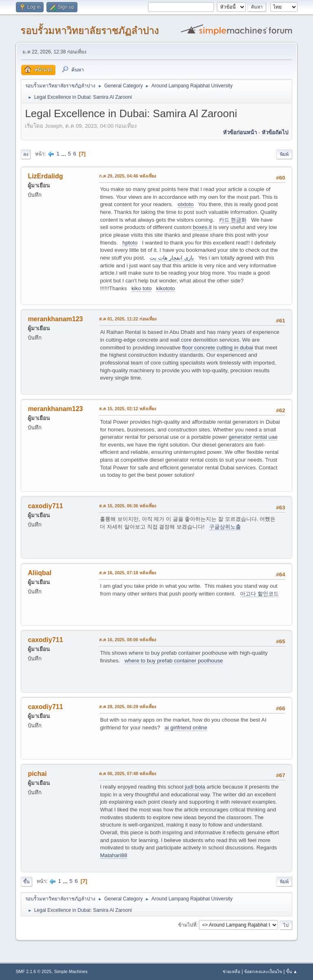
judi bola (195, 787)
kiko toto (141, 288)
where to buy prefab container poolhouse (174, 661)
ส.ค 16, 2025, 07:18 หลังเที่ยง (128, 573)
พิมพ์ (284, 154)
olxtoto (186, 204)
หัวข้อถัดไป (275, 132)
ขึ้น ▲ (292, 971)
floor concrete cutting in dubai (218, 348)
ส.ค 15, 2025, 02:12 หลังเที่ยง (128, 409)
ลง (26, 154)
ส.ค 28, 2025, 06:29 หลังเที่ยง (128, 707)
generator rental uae (253, 437)
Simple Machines (71, 971)
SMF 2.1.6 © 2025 (33, 971)
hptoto (130, 243)
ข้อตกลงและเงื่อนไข (263, 971)
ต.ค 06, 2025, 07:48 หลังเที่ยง (128, 773)
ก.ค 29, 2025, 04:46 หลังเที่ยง (128, 176)
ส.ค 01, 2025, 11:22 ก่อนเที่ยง (128, 319)
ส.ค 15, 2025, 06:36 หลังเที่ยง (128, 506)
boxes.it (202, 227)
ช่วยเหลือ (231, 971)
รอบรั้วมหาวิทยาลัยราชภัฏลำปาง (90, 30)
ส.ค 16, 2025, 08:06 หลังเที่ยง (128, 640)
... (65, 154)
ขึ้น (26, 882)
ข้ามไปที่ (187, 925)
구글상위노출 (225, 527)
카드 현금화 (233, 220)
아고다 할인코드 (259, 594)
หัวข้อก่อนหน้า (240, 132)
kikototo (165, 288)
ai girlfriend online (186, 728)
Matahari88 (114, 855)
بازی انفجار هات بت (172, 258)
